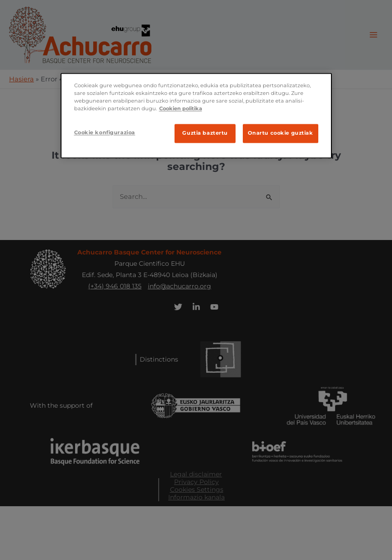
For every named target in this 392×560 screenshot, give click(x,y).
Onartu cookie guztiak (281, 133)
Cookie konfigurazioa (105, 133)
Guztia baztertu (205, 133)
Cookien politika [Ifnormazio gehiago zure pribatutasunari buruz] (181, 108)
